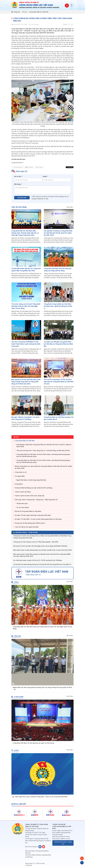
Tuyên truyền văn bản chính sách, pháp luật (30, 497)
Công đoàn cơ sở (21, 474)
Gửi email (29, 169)
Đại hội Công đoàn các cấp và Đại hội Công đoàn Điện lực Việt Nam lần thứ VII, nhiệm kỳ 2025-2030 (43, 469)
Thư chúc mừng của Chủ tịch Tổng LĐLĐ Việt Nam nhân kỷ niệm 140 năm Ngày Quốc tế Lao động (26, 306)
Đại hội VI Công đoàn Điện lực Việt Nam (28, 513)
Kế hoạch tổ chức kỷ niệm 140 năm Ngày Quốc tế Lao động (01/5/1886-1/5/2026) (40, 548)
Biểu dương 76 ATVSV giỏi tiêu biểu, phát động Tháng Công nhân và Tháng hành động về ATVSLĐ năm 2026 (26, 382)
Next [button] (72, 805)
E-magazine (17, 698)
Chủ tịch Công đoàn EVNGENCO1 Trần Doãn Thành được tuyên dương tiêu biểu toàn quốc (26, 344)
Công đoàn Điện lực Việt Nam (39, 12)
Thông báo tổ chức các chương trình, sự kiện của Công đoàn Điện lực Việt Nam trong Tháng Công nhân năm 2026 (42, 539)
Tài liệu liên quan (22, 505)
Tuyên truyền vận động (23, 493)
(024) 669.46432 (64, 837)
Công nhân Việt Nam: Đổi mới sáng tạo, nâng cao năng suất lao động (58, 270)
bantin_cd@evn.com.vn (63, 839)
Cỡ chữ (65, 24)
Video (15, 584)
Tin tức (24, 12)
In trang (39, 169)
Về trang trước (18, 169)
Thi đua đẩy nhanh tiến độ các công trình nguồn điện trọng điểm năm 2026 (26, 270)
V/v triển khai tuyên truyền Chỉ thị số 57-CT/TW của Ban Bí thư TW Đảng (38, 562)
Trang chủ (16, 12)
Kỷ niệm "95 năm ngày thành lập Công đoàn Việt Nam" (33, 517)
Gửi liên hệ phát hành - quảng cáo (63, 843)
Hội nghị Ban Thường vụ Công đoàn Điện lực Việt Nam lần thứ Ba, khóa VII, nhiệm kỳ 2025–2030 (58, 233)
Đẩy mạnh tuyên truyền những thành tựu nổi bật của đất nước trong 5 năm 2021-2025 (42, 552)
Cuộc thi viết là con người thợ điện (27, 528)
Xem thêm (70, 207)
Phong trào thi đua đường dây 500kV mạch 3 (30, 524)
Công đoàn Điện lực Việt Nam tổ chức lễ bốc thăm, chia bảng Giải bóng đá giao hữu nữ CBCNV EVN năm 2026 (43, 457)
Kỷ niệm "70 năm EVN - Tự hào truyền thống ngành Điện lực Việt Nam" (38, 520)
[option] (19, 814)
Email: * (45, 178)
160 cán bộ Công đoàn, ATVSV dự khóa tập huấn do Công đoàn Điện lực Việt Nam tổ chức (59, 382)
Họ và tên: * (18, 178)
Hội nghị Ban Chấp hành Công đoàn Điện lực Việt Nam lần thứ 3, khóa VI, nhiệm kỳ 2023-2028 (44, 447)
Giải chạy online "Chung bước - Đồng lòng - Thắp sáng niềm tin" (36, 501)
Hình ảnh (16, 637)
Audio (15, 752)
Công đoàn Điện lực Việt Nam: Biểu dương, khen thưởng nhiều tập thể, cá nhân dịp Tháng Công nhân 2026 (25, 233)
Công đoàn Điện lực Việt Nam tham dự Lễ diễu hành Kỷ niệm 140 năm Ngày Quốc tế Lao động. (42, 629)
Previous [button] (69, 805)
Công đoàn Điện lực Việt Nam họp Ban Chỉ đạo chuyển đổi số (59, 418)
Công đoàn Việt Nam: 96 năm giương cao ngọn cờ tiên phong (33, 744)
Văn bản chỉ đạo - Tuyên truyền (25, 534)
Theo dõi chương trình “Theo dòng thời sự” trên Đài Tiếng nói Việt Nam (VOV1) (43, 452)
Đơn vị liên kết (19, 805)
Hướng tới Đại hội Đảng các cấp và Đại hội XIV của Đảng (34, 489)
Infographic (19, 485)
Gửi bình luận (22, 199)
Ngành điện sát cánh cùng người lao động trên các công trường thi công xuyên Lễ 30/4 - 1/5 (42, 690)
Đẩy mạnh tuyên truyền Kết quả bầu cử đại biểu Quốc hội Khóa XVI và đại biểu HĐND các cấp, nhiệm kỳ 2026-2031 (42, 557)
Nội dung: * (18, 186)
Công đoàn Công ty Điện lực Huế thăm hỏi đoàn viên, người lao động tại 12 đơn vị (58, 306)
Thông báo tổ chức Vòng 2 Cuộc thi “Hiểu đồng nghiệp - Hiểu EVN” (36, 544)
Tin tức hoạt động (23, 509)
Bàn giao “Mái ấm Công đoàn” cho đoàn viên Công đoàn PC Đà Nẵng (25, 418)
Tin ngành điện (20, 477)
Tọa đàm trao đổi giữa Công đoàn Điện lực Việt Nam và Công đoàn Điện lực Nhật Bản (58, 344)
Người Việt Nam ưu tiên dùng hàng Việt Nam (31, 481)
